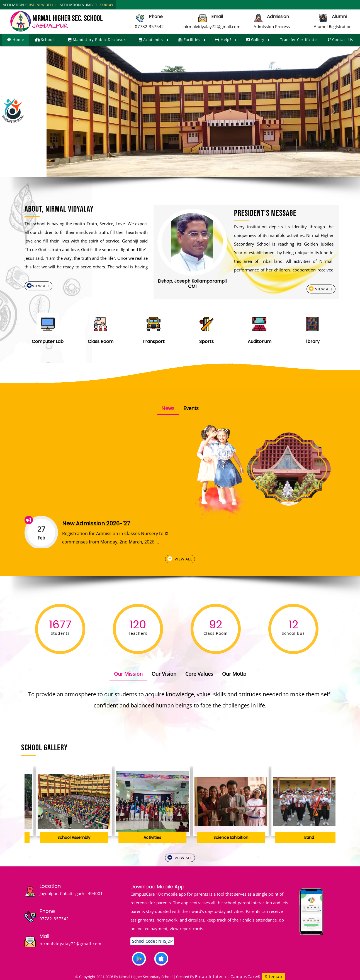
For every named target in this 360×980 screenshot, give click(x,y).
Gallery (255, 40)
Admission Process (272, 26)
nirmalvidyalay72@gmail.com (212, 26)
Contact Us (340, 40)
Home (15, 40)
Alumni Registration (333, 26)
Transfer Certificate (298, 40)
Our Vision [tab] (164, 674)
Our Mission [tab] (128, 674)
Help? (223, 40)
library (312, 341)
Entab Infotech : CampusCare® (229, 977)
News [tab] (168, 408)
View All (38, 286)
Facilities (189, 40)
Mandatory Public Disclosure (98, 40)
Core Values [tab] (199, 674)
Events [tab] (191, 408)
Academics (151, 40)
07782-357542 (149, 26)
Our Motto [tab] (234, 674)
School (44, 40)
